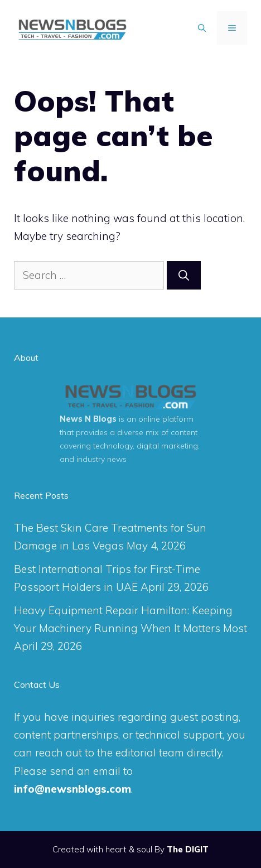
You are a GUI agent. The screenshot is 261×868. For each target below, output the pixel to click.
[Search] (184, 275)
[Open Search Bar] (202, 28)
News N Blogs (88, 419)
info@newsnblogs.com (72, 789)
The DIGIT (188, 849)
